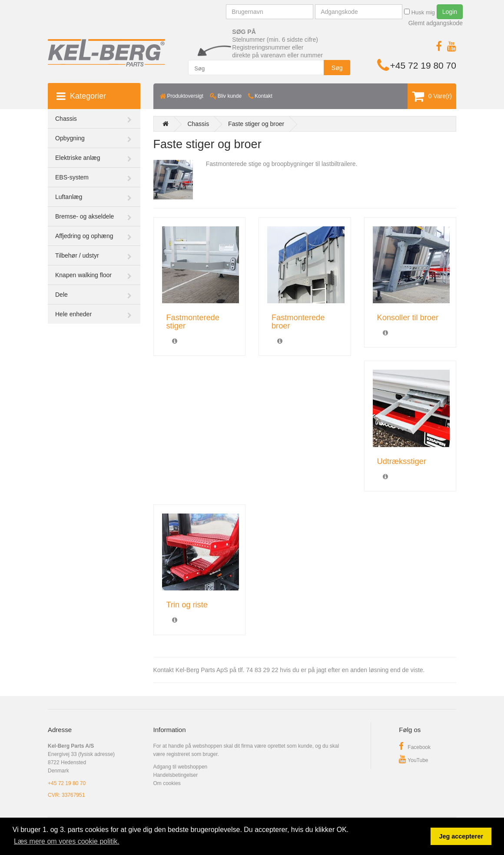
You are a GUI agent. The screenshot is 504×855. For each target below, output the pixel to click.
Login (450, 12)
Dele (61, 295)
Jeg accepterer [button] (461, 836)
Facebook (415, 747)
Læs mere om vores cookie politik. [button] (67, 841)
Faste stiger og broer (256, 124)
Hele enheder (73, 314)
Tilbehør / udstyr (77, 255)
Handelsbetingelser (176, 775)
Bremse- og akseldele (85, 216)
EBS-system (72, 177)
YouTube (413, 760)
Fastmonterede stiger (193, 322)
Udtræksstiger (402, 461)
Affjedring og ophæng (84, 236)
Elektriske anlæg (78, 158)
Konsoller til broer (408, 318)
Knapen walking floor (83, 275)
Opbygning (70, 138)
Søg (337, 68)
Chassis (66, 119)
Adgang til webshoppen (181, 767)
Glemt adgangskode (436, 23)
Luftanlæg (69, 197)
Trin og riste (187, 605)
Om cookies (167, 783)
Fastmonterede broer (298, 322)
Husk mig (419, 12)
